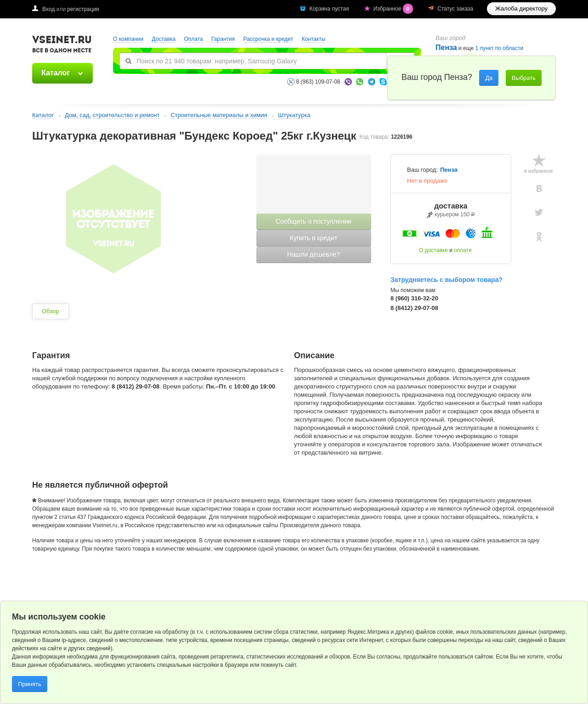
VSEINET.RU (62, 45)
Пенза (446, 48)
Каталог (56, 73)
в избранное (539, 171)
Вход (48, 9)
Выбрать (524, 78)
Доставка (164, 39)
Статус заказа (455, 9)
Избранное (394, 9)
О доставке (433, 250)
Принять (30, 684)
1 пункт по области (500, 48)
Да (489, 78)
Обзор (51, 311)
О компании (128, 39)
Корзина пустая (330, 9)
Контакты (314, 39)
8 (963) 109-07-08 (318, 82)
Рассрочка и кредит (269, 39)
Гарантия (223, 39)
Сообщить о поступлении (314, 221)
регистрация (83, 9)
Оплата (193, 39)
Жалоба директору (521, 8)
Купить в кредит (314, 238)
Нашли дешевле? (314, 254)
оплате (463, 250)
